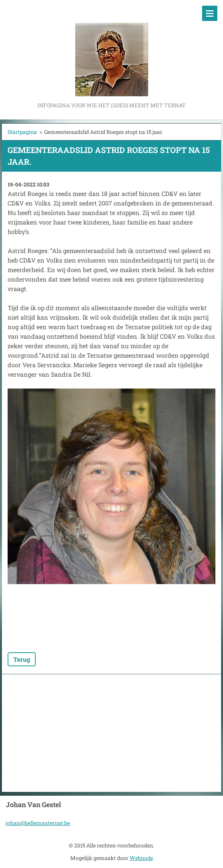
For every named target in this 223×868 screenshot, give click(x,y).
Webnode (141, 858)
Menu (210, 13)
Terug (22, 659)
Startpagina (22, 132)
